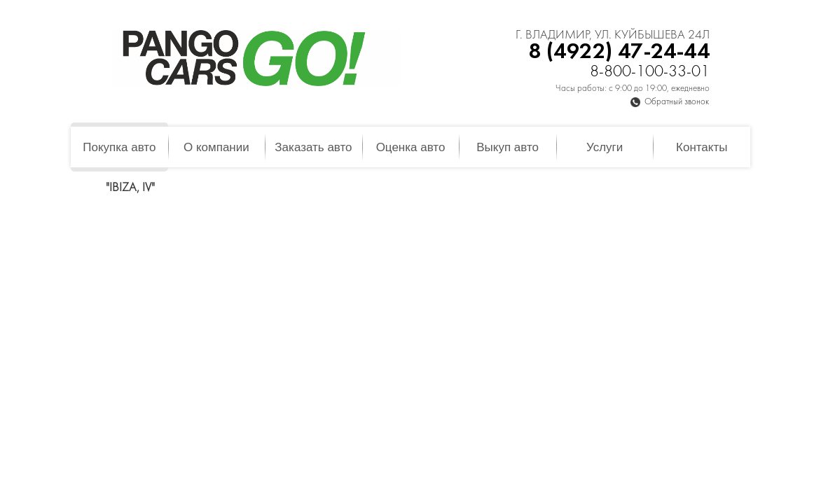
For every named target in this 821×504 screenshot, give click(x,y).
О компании (216, 147)
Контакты (702, 147)
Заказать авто (313, 147)
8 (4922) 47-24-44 (619, 52)
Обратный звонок (677, 102)
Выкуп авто (508, 147)
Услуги (605, 147)
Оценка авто (411, 147)
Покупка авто (119, 147)
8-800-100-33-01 (650, 72)
